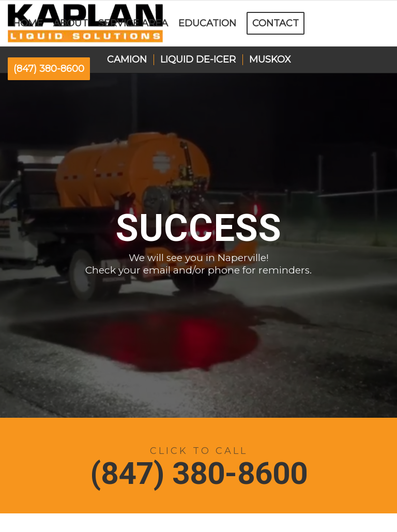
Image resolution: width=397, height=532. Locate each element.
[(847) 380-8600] (198, 466)
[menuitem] (28, 23)
